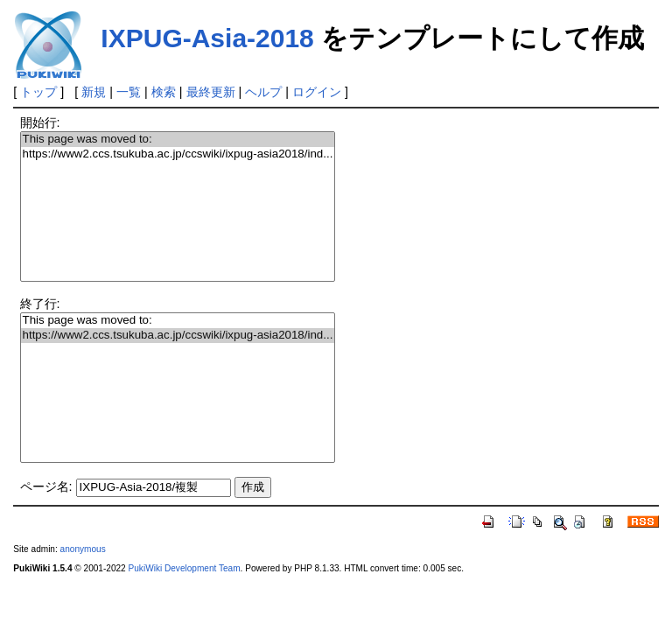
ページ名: (46, 486)
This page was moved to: (178, 140)
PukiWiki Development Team (185, 568)
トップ (38, 92)
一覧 (129, 92)
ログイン (317, 92)
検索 (164, 92)
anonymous (83, 549)
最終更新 (211, 92)
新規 (94, 92)
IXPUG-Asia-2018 (207, 38)
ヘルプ (263, 92)
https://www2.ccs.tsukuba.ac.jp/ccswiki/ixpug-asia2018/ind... (178, 154)
